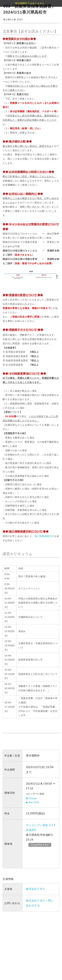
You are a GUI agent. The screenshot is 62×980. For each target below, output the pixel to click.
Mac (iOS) (33, 802)
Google (31, 798)
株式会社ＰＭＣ (36, 889)
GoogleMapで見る (40, 845)
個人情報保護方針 (44, 536)
